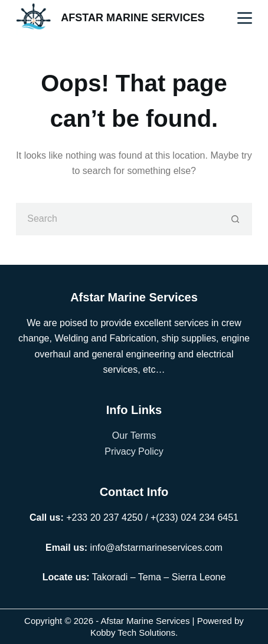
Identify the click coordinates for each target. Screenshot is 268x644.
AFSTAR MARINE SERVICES (133, 18)
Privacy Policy (134, 451)
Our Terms (134, 436)
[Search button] (236, 219)
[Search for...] (118, 219)
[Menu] (245, 18)
